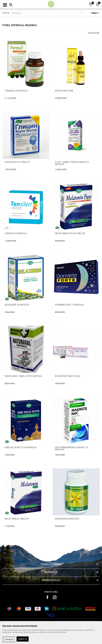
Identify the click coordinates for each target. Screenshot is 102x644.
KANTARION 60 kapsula (67, 519)
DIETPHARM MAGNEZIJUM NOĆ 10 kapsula (72, 449)
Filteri (95, 13)
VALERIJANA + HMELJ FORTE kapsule (23, 376)
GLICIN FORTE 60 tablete (17, 162)
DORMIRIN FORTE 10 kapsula (70, 305)
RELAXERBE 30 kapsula (17, 305)
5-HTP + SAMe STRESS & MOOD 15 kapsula (72, 163)
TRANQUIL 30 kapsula (16, 91)
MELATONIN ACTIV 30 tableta (70, 233)
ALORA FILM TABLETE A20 (68, 376)
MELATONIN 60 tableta (17, 519)
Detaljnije (9, 639)
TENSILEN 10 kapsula (16, 233)
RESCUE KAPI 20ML (64, 91)
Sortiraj (6, 13)
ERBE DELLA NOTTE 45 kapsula (21, 447)
